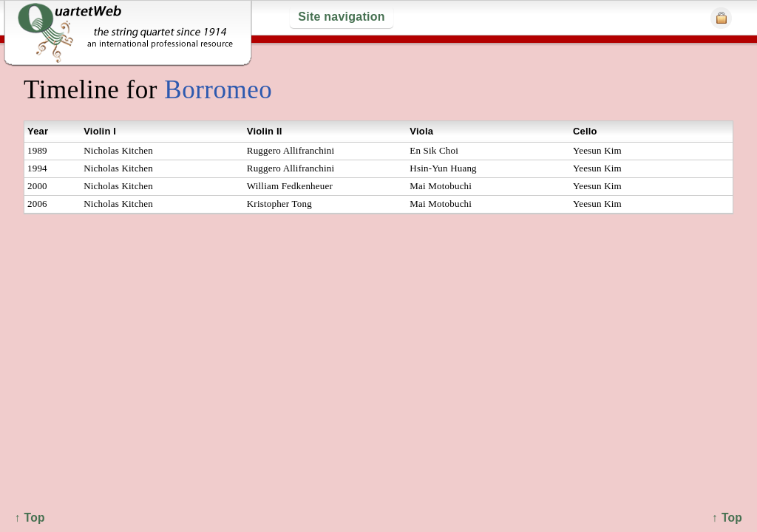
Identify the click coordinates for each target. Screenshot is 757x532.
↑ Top (727, 518)
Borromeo (218, 90)
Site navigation (341, 17)
